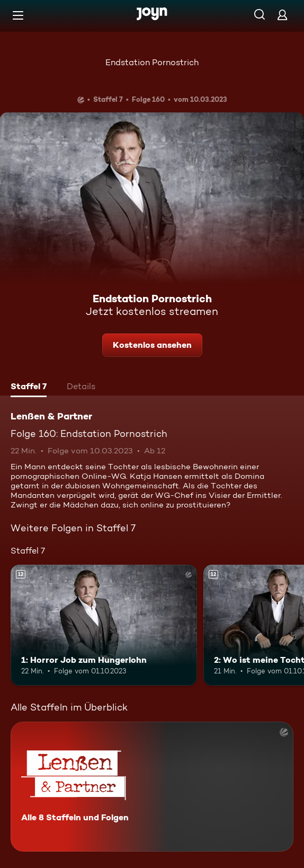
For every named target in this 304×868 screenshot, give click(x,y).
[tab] (29, 388)
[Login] (282, 15)
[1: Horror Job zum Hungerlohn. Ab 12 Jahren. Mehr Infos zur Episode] (104, 625)
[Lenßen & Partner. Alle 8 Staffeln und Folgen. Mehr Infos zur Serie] (152, 787)
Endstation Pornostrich (152, 62)
